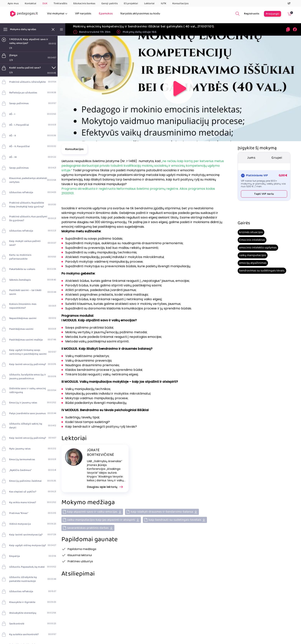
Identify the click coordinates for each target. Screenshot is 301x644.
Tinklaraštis (60, 3)
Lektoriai (149, 3)
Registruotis (252, 14)
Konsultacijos (180, 3)
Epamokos (106, 14)
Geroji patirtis (110, 3)
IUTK (164, 3)
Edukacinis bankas (84, 3)
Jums (251, 158)
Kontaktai (31, 3)
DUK (45, 3)
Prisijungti (272, 14)
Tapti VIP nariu (264, 194)
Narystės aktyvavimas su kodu (140, 14)
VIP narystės (83, 14)
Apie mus (13, 3)
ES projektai (131, 3)
